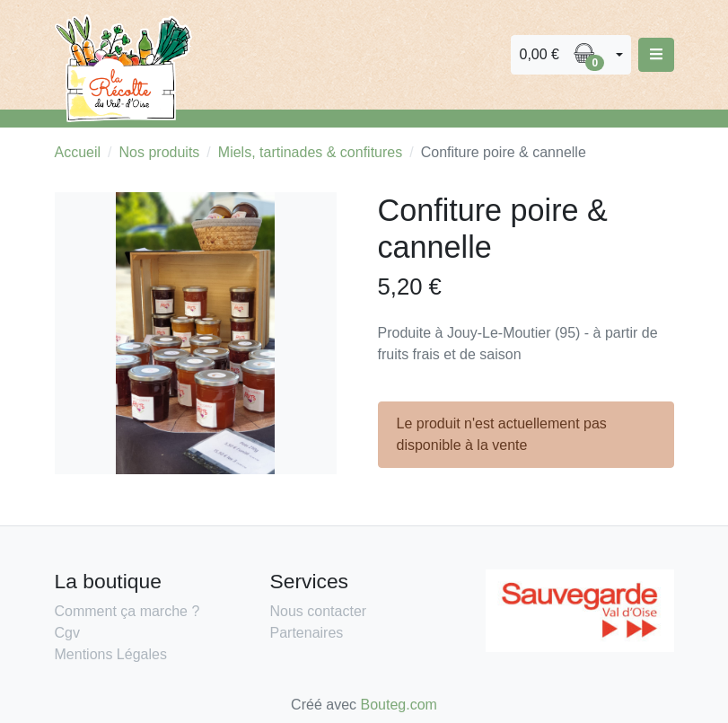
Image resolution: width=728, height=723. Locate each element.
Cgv (67, 633)
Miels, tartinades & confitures (310, 152)
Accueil (78, 152)
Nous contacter (319, 611)
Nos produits (160, 152)
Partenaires (307, 633)
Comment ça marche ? (127, 611)
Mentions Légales (111, 654)
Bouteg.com (398, 705)
